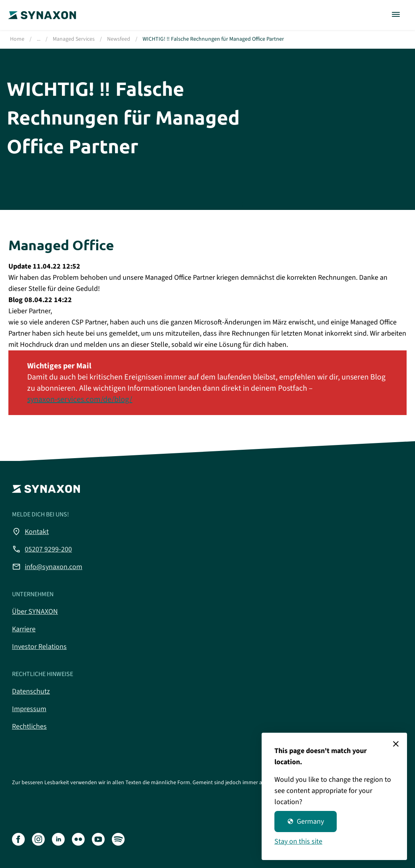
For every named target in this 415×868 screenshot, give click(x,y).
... (39, 39)
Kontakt (30, 532)
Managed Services (74, 39)
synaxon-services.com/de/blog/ (80, 399)
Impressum (29, 709)
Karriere (24, 629)
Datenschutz (31, 691)
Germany (306, 822)
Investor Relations (39, 647)
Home (17, 39)
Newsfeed (119, 39)
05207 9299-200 (42, 549)
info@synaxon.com (47, 567)
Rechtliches (29, 727)
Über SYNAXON (35, 612)
